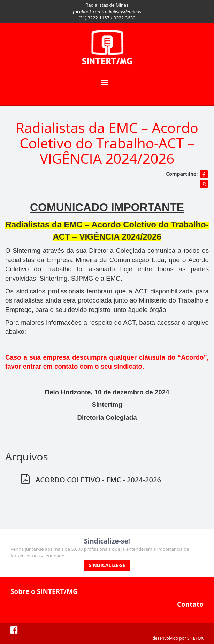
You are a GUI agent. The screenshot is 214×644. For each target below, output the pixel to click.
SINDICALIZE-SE (107, 565)
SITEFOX (195, 638)
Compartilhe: (182, 174)
